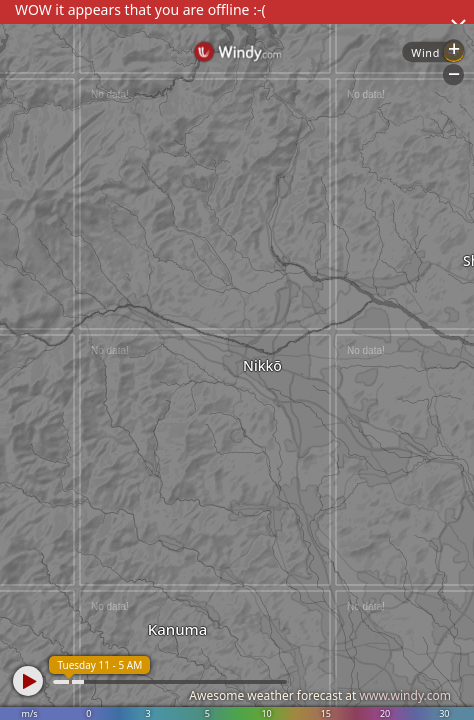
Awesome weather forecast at (320, 695)
